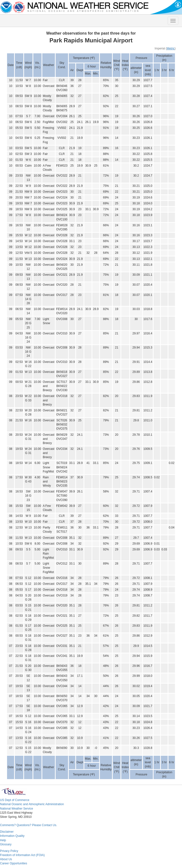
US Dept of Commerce (15, 800)
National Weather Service (17, 809)
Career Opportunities (13, 863)
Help (3, 840)
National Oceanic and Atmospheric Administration (32, 804)
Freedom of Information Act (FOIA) (22, 855)
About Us (6, 859)
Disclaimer (7, 832)
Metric (171, 48)
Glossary (6, 844)
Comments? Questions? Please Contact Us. (29, 825)
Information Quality (12, 836)
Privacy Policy (9, 851)
